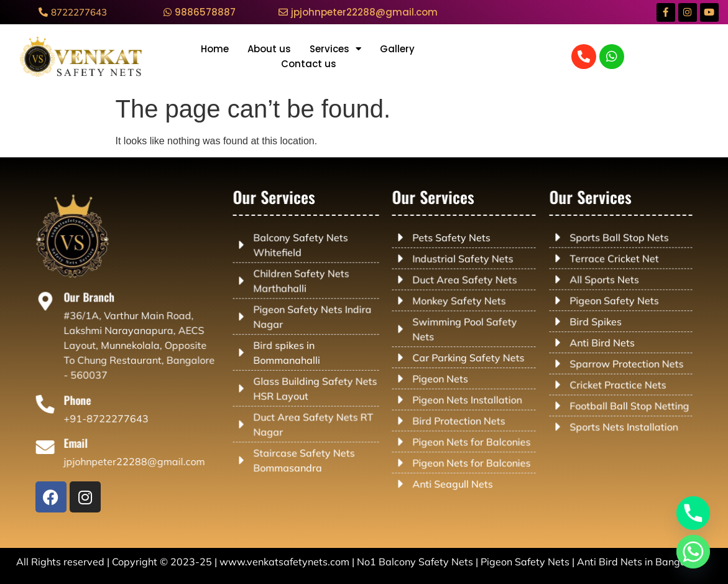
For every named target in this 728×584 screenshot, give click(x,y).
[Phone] (53, 405)
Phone (82, 401)
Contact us (309, 64)
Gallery (397, 49)
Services (335, 49)
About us (269, 49)
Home (215, 49)
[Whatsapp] (693, 552)
